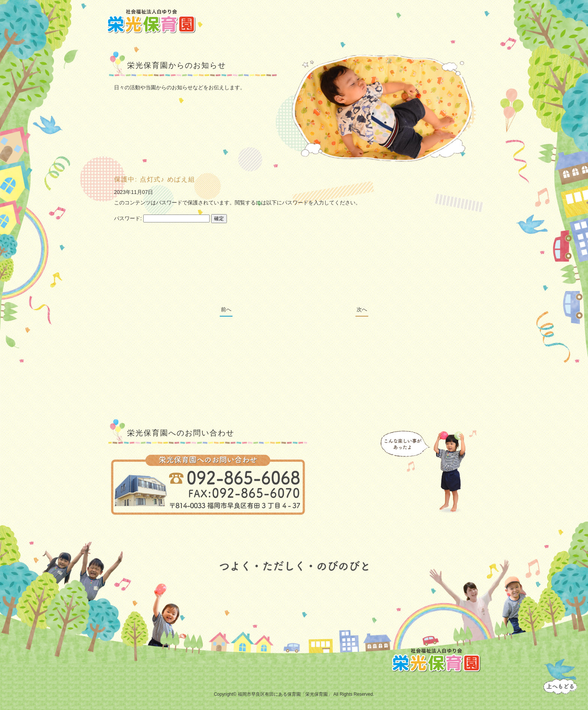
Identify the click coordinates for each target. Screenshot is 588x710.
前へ (226, 309)
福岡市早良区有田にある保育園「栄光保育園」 (285, 694)
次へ (362, 309)
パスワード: (162, 218)
